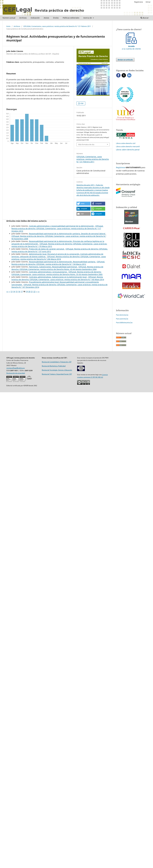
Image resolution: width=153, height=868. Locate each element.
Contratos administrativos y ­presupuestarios (48, 272)
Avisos (46, 18)
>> (39, 291)
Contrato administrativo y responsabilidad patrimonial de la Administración (62, 226)
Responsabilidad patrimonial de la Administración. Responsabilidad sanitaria (62, 262)
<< (7, 291)
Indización (35, 18)
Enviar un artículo (125, 60)
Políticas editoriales (71, 18)
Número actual (9, 18)
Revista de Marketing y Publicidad (54, 366)
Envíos (56, 18)
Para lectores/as (122, 315)
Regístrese (121, 167)
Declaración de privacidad (16, 373)
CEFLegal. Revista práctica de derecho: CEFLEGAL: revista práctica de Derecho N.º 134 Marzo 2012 (58, 263)
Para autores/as (122, 319)
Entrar (148, 2)
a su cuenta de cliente (131, 46)
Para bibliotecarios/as (124, 323)
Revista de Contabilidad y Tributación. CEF (57, 362)
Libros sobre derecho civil (126, 143)
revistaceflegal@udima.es (16, 368)
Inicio (8, 26)
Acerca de (88, 18)
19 (27, 291)
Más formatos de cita (86, 144)
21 (32, 291)
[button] (84, 204)
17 (22, 291)
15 (17, 291)
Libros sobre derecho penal (128, 150)
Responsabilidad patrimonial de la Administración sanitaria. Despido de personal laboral (67, 234)
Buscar (145, 18)
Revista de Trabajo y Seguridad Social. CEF (57, 374)
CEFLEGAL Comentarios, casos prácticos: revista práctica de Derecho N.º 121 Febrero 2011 (57, 26)
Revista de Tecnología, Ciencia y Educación (57, 370)
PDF (82, 103)
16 (19, 291)
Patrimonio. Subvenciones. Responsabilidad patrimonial (53, 267)
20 (29, 291)
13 (11, 291)
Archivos (23, 18)
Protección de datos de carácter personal (47, 249)
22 (34, 291)
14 (14, 291)
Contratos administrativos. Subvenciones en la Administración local (58, 277)
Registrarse (139, 2)
